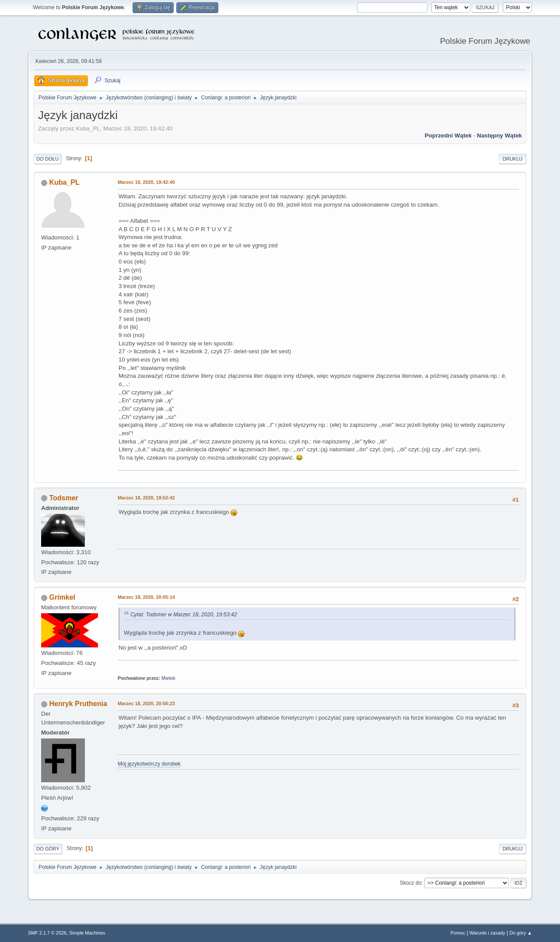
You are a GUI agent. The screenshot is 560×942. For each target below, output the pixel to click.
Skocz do (411, 883)
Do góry (48, 849)
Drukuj (513, 159)
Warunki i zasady (487, 933)
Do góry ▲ (521, 933)
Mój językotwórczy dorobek (149, 764)
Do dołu (47, 159)
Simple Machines (87, 933)
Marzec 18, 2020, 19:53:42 (146, 498)
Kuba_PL (64, 182)
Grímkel (62, 597)
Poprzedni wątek (448, 135)
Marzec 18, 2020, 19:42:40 (146, 182)
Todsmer (63, 498)
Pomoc (458, 933)
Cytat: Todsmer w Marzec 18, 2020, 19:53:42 (184, 615)
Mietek (168, 678)
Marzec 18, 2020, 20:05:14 (146, 597)
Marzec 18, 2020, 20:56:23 (146, 703)
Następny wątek (499, 135)
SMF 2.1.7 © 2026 (47, 933)
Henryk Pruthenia (78, 704)
